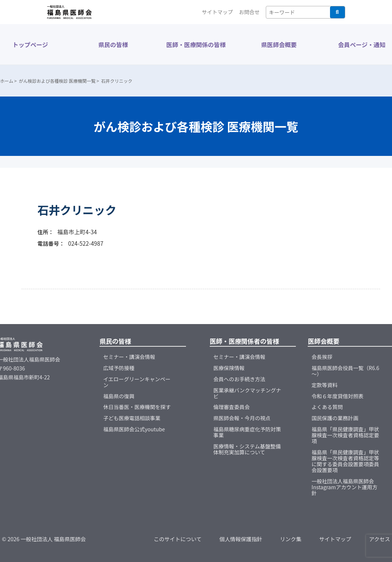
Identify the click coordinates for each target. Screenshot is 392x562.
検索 (337, 12)
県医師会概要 (279, 45)
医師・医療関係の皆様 (196, 45)
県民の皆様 (113, 45)
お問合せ (249, 12)
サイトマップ (218, 12)
